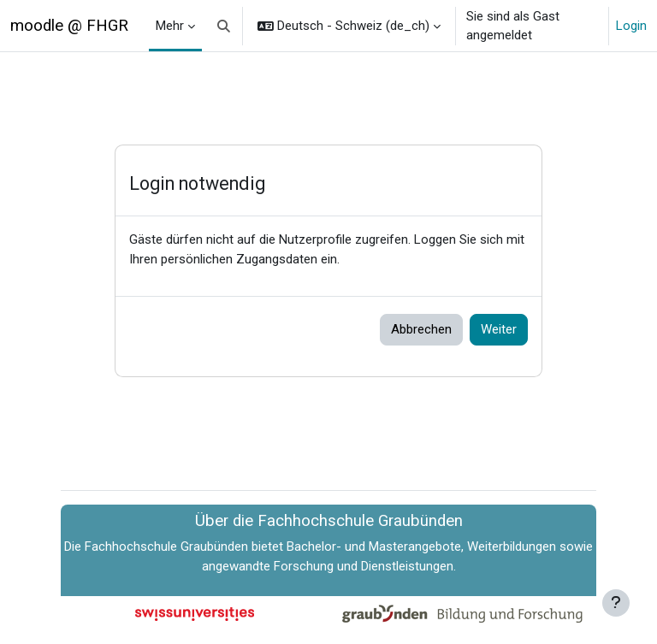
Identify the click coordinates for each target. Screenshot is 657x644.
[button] (224, 26)
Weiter (499, 329)
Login (631, 26)
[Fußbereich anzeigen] (616, 603)
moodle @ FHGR (69, 26)
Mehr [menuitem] (170, 26)
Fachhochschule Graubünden (166, 547)
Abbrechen (421, 329)
